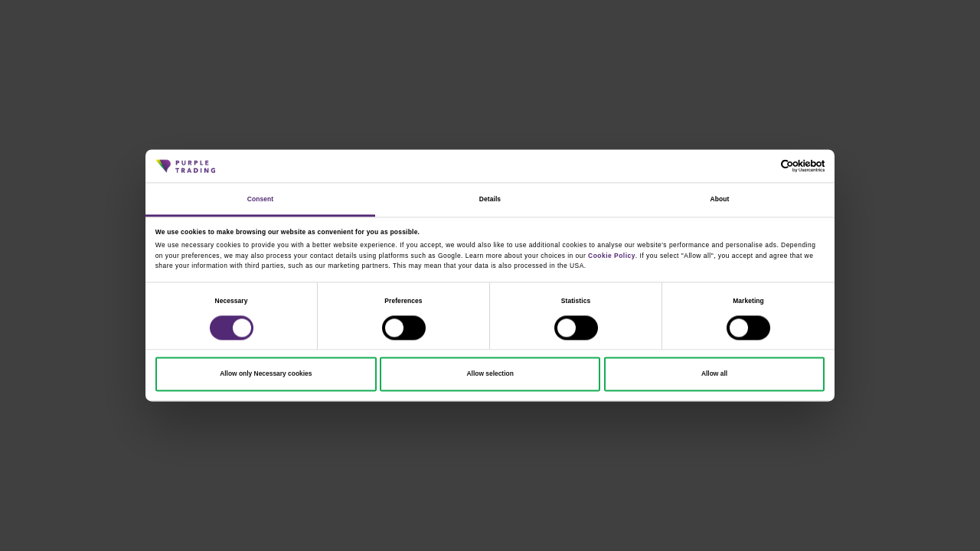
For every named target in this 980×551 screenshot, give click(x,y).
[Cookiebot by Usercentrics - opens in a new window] (758, 166)
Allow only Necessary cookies (266, 374)
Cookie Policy (612, 256)
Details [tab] (490, 199)
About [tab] (720, 199)
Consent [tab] (260, 199)
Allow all (714, 374)
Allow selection (490, 374)
